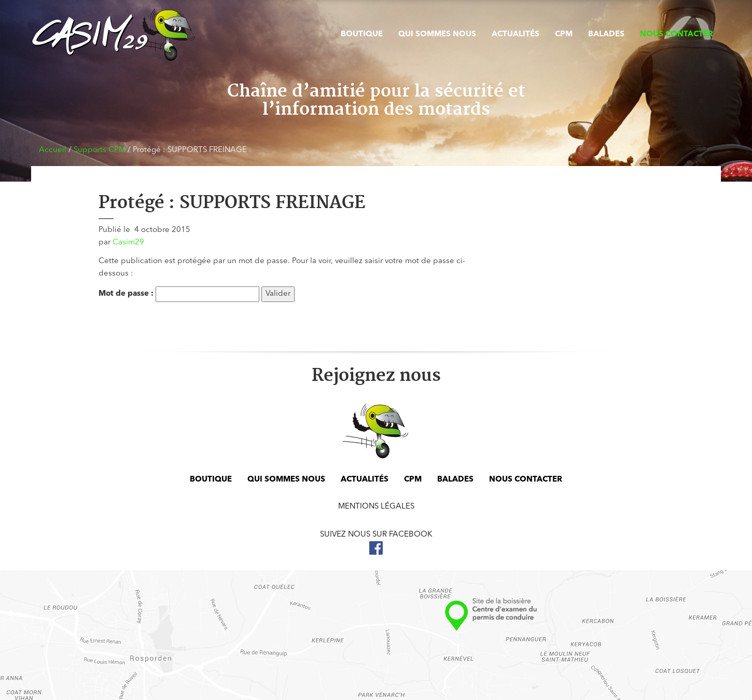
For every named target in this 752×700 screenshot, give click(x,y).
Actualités (516, 35)
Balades (606, 35)
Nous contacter (677, 35)
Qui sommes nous (437, 35)
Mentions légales (376, 507)
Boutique (362, 35)
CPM (564, 35)
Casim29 (128, 243)
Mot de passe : (179, 294)
